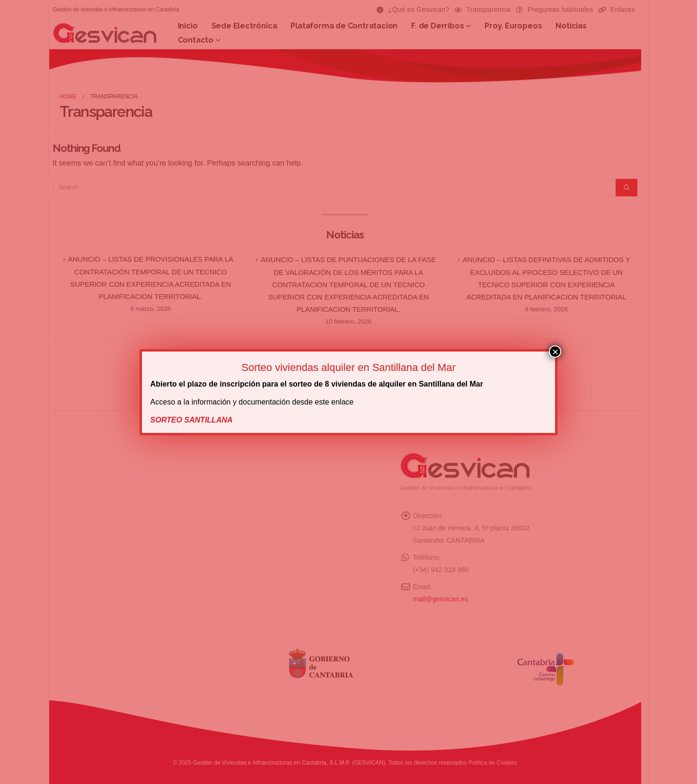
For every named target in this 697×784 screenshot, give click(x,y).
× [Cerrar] (555, 352)
